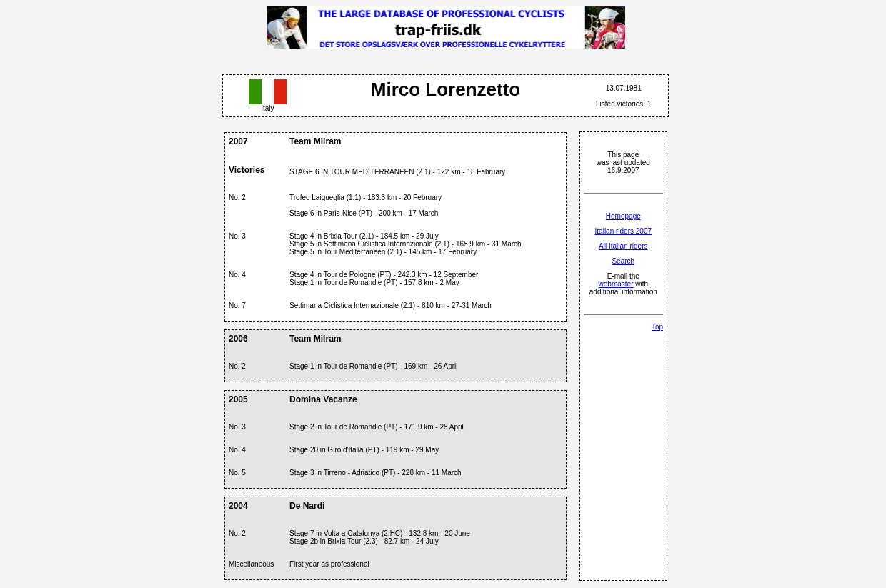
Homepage (623, 216)
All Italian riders (623, 246)
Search (623, 261)
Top (657, 327)
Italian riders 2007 (624, 231)
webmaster (616, 284)
